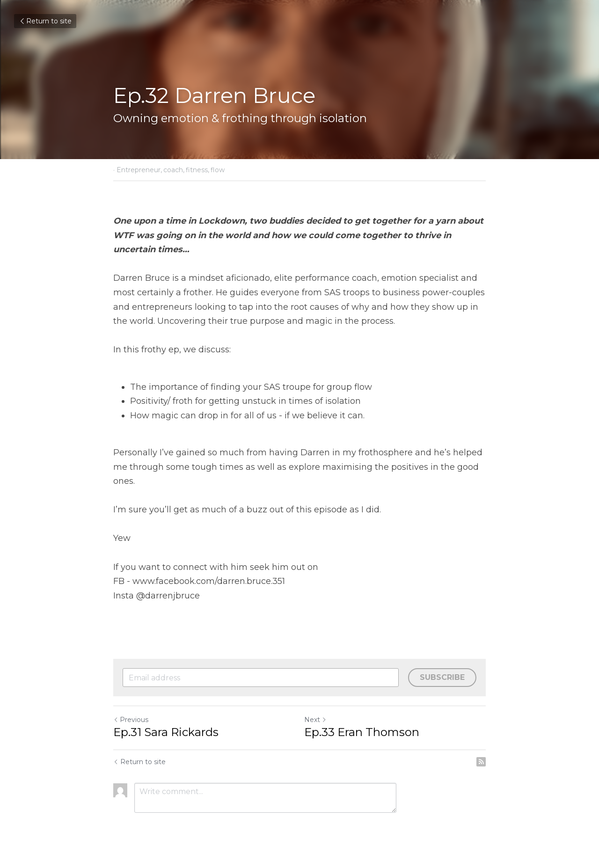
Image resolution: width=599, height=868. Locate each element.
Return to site (45, 21)
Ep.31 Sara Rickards (166, 732)
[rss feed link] (481, 762)
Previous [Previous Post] (131, 720)
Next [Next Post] (315, 720)
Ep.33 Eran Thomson (362, 732)
